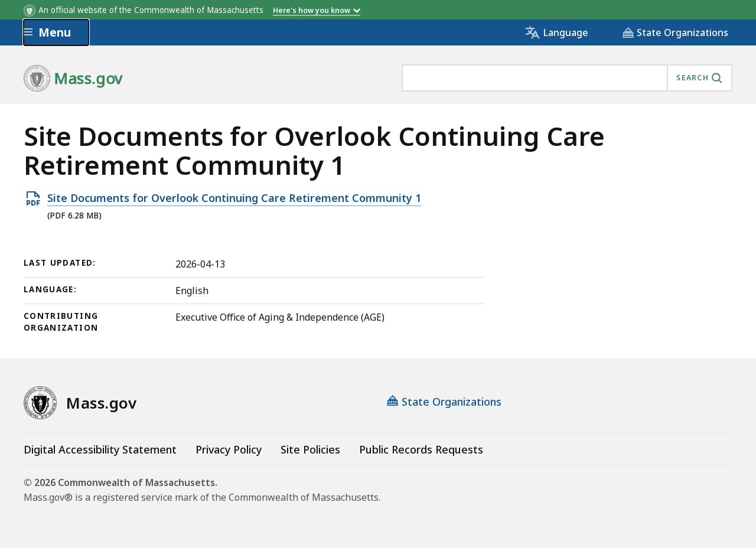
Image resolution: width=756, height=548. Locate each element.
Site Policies (310, 449)
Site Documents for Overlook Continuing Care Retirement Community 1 (234, 198)
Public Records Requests (421, 449)
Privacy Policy (229, 449)
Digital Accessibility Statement (100, 449)
